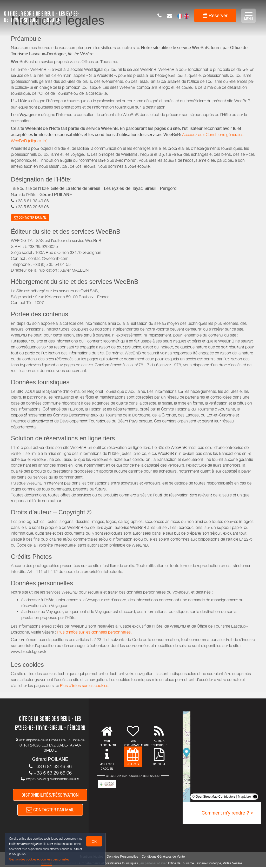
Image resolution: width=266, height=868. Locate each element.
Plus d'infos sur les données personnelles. (94, 632)
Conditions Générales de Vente (163, 858)
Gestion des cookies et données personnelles (39, 859)
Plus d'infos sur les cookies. (85, 686)
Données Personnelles (122, 858)
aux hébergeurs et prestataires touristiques (108, 864)
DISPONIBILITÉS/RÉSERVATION (50, 795)
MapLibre (244, 797)
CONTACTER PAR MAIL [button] (30, 218)
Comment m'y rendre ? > (227, 813)
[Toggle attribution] (255, 797)
